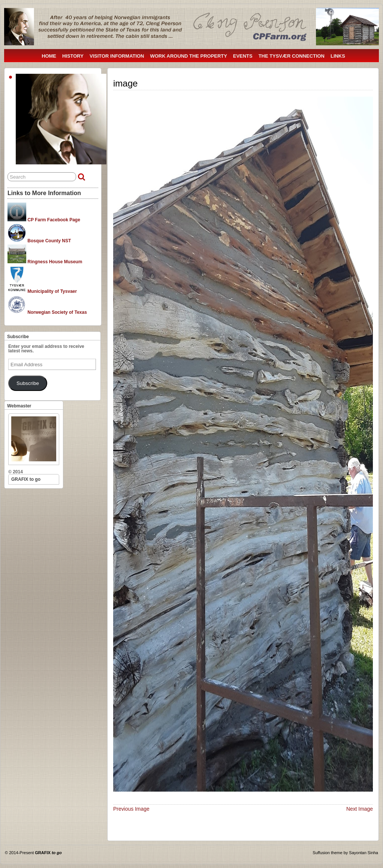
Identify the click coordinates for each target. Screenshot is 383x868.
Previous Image (131, 809)
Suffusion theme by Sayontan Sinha (345, 853)
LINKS (338, 56)
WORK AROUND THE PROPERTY (188, 56)
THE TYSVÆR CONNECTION (292, 56)
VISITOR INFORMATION (117, 56)
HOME (49, 56)
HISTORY (73, 56)
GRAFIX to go (26, 479)
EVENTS (243, 56)
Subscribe (18, 337)
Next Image (360, 809)
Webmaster (19, 406)
